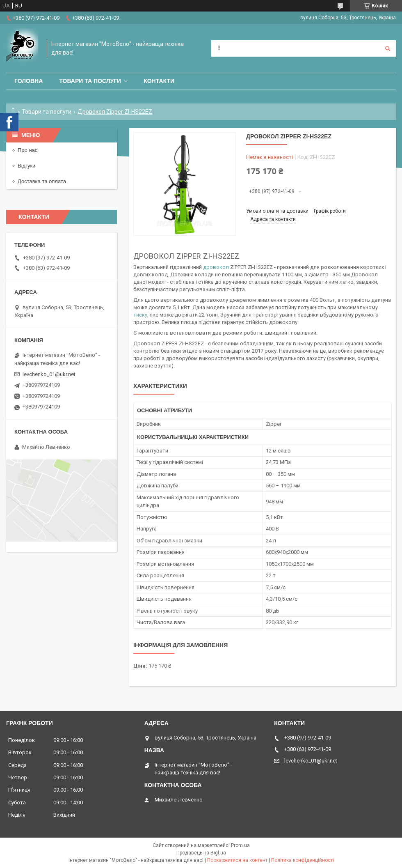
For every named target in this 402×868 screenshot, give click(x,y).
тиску (140, 315)
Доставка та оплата (42, 181)
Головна (29, 81)
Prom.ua (240, 845)
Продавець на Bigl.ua (201, 853)
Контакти (159, 81)
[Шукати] (388, 48)
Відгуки (26, 166)
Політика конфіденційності (303, 860)
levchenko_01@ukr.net (49, 374)
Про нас (27, 150)
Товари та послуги (90, 81)
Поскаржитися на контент (237, 860)
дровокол (216, 267)
